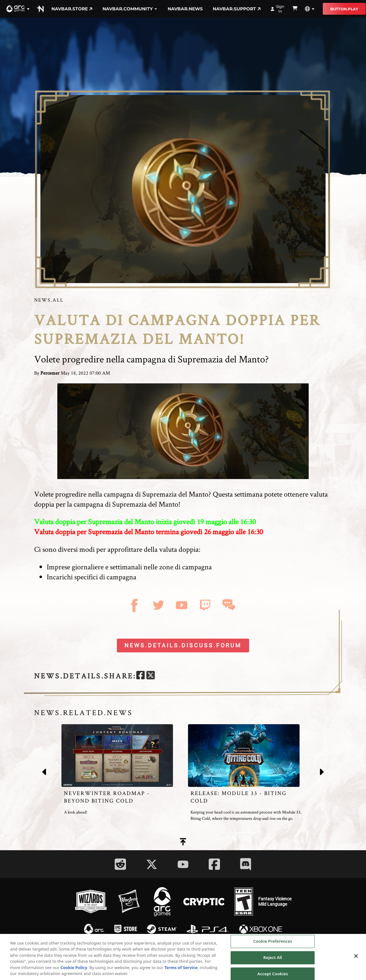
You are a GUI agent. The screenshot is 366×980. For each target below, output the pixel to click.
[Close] (356, 958)
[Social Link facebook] (214, 864)
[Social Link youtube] (183, 864)
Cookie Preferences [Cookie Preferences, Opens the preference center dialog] (273, 943)
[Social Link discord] (246, 864)
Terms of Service (181, 969)
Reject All (273, 959)
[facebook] (141, 676)
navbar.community (130, 9)
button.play (344, 9)
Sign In (277, 9)
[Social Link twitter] (152, 864)
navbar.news (185, 9)
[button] (18, 9)
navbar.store (72, 9)
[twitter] (151, 676)
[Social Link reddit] (120, 864)
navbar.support (237, 9)
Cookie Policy (74, 969)
